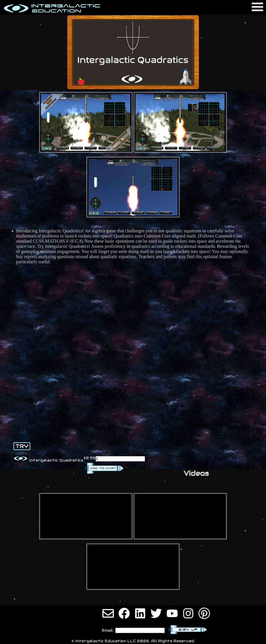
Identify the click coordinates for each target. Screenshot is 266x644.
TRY (22, 446)
